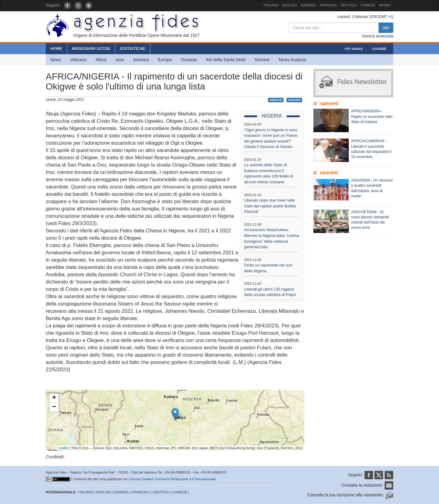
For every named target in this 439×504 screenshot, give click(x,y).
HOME (56, 49)
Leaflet (64, 448)
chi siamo (354, 49)
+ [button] (54, 398)
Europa (165, 60)
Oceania (189, 60)
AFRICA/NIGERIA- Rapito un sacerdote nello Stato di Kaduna (372, 116)
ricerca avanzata (378, 36)
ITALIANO (271, 5)
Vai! (386, 28)
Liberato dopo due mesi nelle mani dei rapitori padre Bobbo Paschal (270, 206)
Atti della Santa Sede (226, 60)
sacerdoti (294, 100)
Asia (120, 60)
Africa (101, 60)
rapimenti (276, 100)
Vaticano (78, 60)
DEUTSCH (349, 5)
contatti (379, 49)
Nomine (262, 60)
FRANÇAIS (328, 5)
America (141, 60)
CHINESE (368, 5)
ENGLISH (290, 5)
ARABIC (385, 5)
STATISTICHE (132, 49)
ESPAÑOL (308, 5)
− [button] (54, 407)
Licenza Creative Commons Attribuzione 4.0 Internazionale (172, 479)
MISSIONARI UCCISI (91, 49)
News (56, 60)
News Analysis (292, 60)
